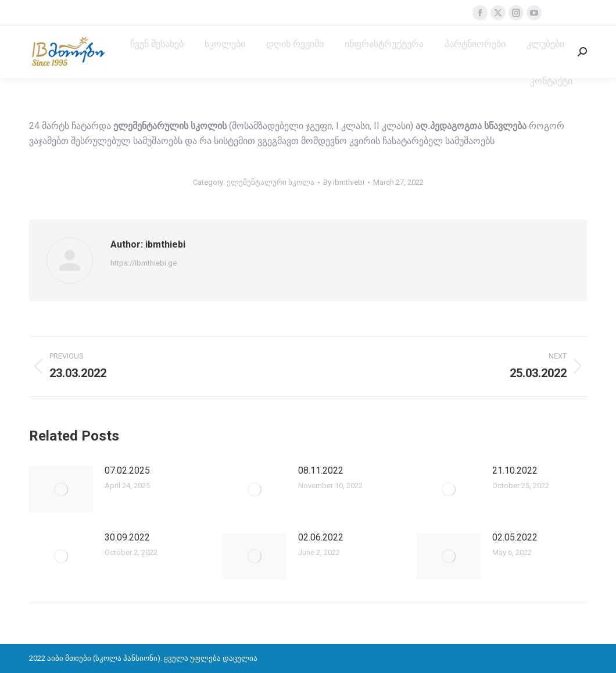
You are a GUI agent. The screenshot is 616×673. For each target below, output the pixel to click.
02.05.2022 (515, 537)
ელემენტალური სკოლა (271, 182)
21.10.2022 (515, 470)
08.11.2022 (321, 470)
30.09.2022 (127, 537)
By (344, 182)
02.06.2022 (321, 537)
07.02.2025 (127, 470)
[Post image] (61, 489)
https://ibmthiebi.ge (144, 263)
